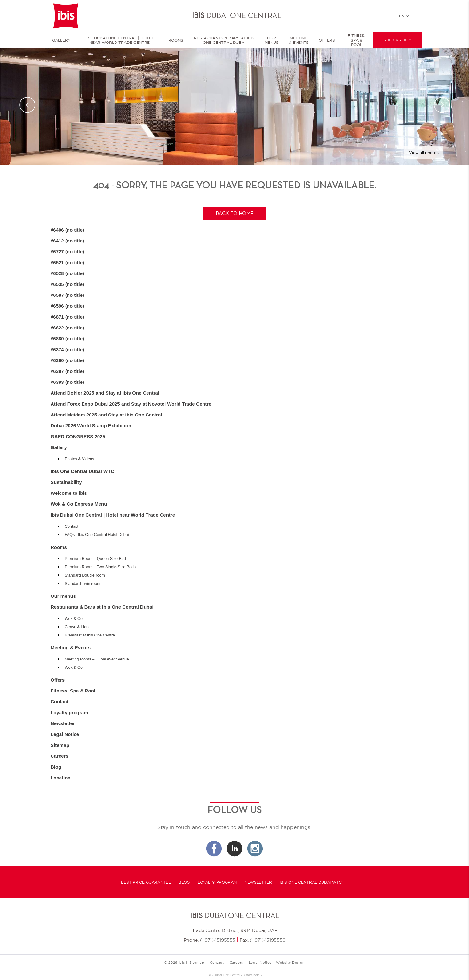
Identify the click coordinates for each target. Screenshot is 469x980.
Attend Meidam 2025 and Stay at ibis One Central (106, 415)
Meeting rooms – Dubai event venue (97, 659)
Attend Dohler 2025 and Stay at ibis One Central (105, 393)
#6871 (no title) (67, 317)
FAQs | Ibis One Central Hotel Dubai (97, 535)
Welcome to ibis (69, 493)
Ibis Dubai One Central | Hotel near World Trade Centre (120, 40)
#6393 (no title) (67, 382)
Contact (72, 526)
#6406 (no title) (67, 230)
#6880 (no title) (67, 339)
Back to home (235, 214)
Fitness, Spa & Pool (357, 40)
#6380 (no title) (67, 360)
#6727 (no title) (67, 252)
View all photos (424, 153)
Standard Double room (85, 575)
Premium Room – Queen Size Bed (95, 559)
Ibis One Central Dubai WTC (82, 471)
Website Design (290, 962)
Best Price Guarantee (146, 882)
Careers (60, 756)
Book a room (397, 40)
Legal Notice (65, 734)
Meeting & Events (299, 40)
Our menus (272, 40)
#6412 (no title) (67, 241)
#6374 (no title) (67, 349)
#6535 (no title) (67, 284)
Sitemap (60, 745)
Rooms (176, 40)
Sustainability (66, 482)
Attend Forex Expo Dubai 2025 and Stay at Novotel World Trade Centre (131, 404)
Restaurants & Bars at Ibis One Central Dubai (224, 40)
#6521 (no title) (67, 262)
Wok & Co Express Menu (79, 504)
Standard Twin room (83, 584)
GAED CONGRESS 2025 (78, 436)
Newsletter (63, 723)
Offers (327, 40)
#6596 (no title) (67, 306)
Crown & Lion (77, 627)
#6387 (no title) (67, 371)
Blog (56, 767)
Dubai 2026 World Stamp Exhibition (91, 426)
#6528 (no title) (67, 273)
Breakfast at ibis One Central (90, 635)
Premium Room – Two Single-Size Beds (100, 567)
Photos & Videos (79, 459)
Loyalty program (69, 712)
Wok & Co (74, 619)
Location (61, 778)
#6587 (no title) (67, 295)
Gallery (61, 40)
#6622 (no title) (67, 328)
